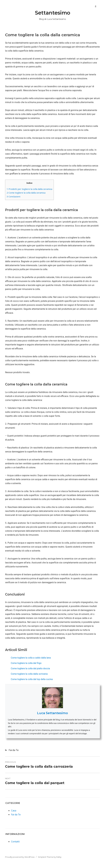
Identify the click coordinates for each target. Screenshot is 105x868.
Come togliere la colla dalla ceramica (26, 193)
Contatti (15, 842)
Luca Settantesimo (52, 713)
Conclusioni (13, 196)
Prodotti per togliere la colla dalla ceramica (29, 189)
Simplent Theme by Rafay (50, 857)
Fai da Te (14, 750)
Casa (14, 811)
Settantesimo (53, 13)
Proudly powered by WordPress (20, 857)
